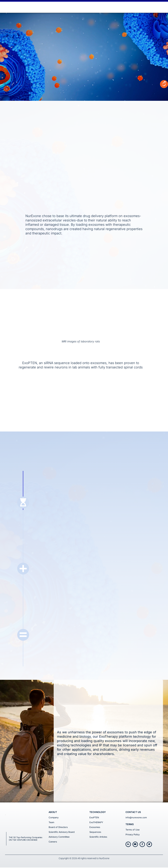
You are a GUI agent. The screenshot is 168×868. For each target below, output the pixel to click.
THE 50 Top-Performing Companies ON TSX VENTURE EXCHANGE (26, 839)
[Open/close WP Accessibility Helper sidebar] (164, 44)
